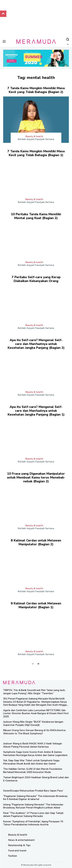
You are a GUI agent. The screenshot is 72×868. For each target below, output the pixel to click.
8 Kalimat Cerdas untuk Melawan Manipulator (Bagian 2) (36, 542)
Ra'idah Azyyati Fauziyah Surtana (36, 139)
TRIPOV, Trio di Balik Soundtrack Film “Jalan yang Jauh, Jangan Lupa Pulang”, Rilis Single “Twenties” (34, 692)
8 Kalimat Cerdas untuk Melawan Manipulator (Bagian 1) (36, 605)
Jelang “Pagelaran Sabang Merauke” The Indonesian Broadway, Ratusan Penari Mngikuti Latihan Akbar (33, 806)
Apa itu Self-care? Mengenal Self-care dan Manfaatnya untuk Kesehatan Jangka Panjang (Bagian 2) (36, 344)
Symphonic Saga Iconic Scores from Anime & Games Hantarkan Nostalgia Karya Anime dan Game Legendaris (35, 754)
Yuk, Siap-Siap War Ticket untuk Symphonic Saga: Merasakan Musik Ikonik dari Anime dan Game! (31, 762)
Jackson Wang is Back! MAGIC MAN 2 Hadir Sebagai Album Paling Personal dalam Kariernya (32, 745)
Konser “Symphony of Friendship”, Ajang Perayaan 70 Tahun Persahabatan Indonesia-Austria (33, 823)
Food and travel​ (17, 851)
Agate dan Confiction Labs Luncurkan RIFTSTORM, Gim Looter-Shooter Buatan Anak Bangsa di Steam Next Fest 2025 (36, 713)
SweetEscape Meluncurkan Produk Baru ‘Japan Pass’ (33, 791)
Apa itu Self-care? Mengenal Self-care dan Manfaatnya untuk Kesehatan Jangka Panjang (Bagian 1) (36, 411)
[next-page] (38, 664)
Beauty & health (34, 136)
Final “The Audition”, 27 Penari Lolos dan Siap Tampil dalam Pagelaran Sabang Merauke (33, 815)
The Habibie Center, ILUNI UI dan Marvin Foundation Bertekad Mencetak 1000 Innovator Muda (33, 771)
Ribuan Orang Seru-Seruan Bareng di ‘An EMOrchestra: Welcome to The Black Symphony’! (34, 732)
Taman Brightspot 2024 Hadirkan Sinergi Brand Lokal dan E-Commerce (36, 779)
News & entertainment (21, 840)
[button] (68, 41)
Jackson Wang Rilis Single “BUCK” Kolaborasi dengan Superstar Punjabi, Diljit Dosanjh (33, 723)
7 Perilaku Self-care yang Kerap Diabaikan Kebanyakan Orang (36, 279)
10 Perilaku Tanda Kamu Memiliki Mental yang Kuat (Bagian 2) (36, 216)
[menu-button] (4, 41)
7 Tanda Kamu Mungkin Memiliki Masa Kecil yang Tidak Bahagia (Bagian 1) (36, 153)
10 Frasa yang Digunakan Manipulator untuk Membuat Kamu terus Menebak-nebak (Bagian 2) (36, 477)
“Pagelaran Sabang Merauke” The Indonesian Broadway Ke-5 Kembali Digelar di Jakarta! (35, 798)
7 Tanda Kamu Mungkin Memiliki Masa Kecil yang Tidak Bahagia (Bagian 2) (36, 90)
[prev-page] (33, 664)
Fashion (13, 856)
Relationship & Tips (19, 845)
